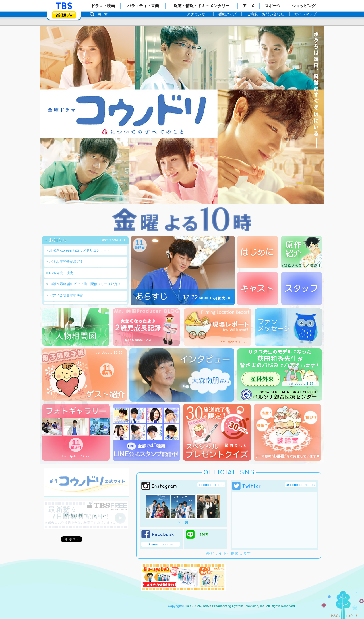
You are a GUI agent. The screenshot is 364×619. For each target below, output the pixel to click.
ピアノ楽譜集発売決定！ (67, 295)
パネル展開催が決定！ (65, 262)
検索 (104, 14)
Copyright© (176, 606)
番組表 (64, 15)
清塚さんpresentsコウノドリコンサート (78, 250)
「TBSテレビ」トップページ (64, 6)
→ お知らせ (57, 240)
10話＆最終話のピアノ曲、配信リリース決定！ (84, 284)
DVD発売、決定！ (62, 273)
